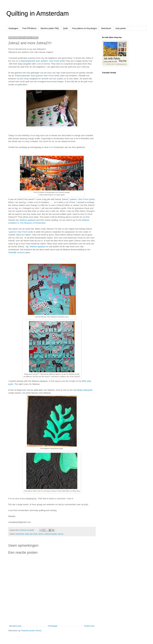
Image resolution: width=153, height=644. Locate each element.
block (36, 534)
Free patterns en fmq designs (84, 28)
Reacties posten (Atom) (31, 631)
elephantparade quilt (30, 61)
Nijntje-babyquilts (84, 390)
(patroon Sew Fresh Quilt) (47, 76)
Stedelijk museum (17, 252)
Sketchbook (106, 28)
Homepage (53, 626)
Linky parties (121, 28)
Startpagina (13, 28)
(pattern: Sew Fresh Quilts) (82, 199)
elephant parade (51, 534)
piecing (61, 534)
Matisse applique (28, 220)
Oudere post (89, 626)
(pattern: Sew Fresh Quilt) (53, 61)
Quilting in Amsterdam (38, 13)
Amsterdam (20, 534)
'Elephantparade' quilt (25, 76)
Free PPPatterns (29, 28)
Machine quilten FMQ (50, 28)
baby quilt (29, 534)
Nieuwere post (15, 626)
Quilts (65, 28)
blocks (41, 534)
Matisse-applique (38, 247)
